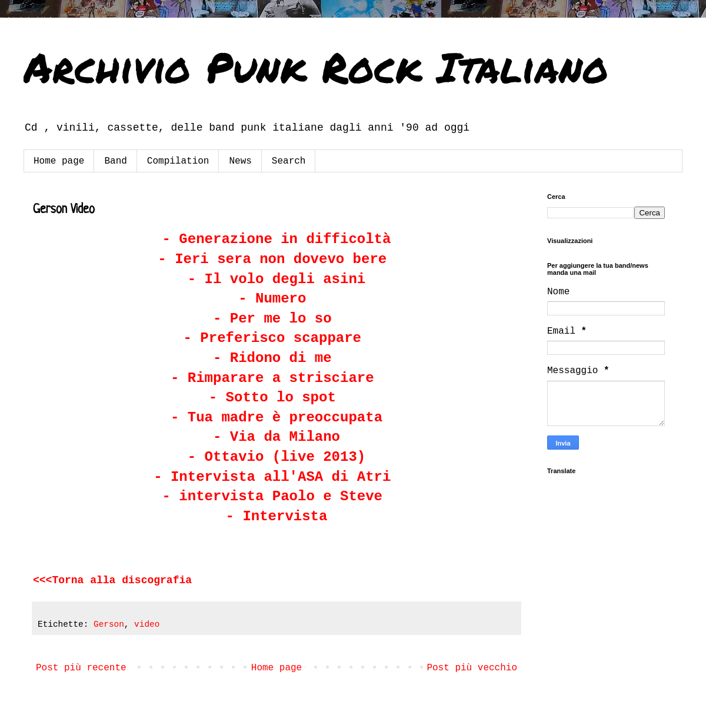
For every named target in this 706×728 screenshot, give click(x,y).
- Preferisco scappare (272, 338)
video (147, 624)
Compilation (178, 161)
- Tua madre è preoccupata (277, 418)
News (240, 161)
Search (289, 161)
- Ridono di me (272, 358)
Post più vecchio (472, 668)
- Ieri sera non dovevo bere (272, 259)
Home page (59, 161)
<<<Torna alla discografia (112, 580)
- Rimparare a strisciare (272, 378)
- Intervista (277, 516)
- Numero (272, 299)
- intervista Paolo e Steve (272, 496)
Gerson (109, 624)
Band (115, 161)
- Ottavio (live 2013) (277, 457)
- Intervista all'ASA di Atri (272, 477)
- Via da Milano (277, 437)
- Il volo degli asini (277, 279)
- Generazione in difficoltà (277, 239)
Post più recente (81, 668)
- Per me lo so (272, 319)
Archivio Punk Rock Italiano (316, 67)
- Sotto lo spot (272, 398)
